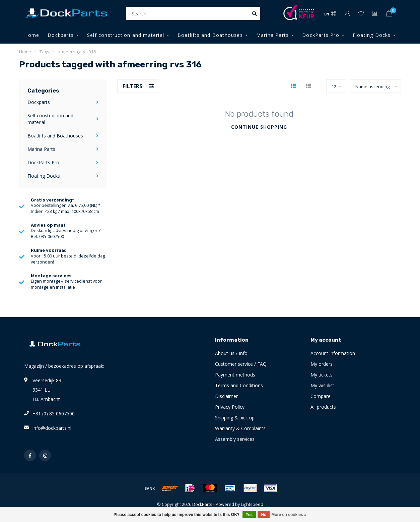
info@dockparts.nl (52, 428)
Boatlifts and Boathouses (210, 35)
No (264, 515)
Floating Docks (372, 35)
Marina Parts (272, 35)
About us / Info (231, 353)
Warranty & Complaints (240, 428)
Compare (321, 396)
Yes (249, 515)
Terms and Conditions (239, 385)
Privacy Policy (230, 407)
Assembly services (235, 439)
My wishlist (322, 385)
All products (323, 407)
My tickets (322, 375)
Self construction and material (126, 35)
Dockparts (61, 35)
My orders (322, 364)
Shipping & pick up (235, 418)
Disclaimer (226, 396)
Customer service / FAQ (241, 364)
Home (32, 35)
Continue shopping (259, 127)
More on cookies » (289, 515)
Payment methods (235, 375)
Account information (333, 353)
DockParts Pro (321, 35)
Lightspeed (252, 504)
